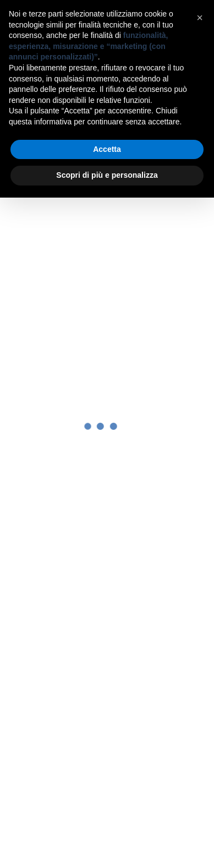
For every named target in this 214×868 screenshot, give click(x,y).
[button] (200, 18)
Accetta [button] (107, 149)
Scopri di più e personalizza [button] (107, 175)
